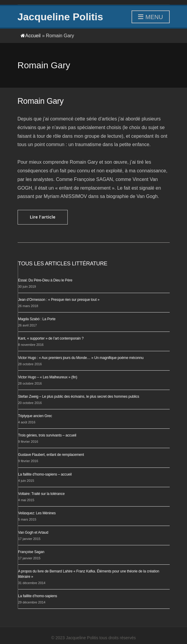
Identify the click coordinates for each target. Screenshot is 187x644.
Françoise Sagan (31, 552)
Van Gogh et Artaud (33, 532)
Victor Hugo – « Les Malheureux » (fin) (48, 377)
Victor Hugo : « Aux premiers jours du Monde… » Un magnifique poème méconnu (81, 358)
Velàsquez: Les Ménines (37, 513)
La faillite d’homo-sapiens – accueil (45, 474)
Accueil (31, 36)
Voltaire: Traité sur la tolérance (41, 494)
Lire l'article (43, 217)
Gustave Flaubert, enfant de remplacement (51, 455)
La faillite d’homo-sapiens (38, 596)
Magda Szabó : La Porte (37, 319)
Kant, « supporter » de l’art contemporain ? (51, 338)
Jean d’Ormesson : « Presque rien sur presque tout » (59, 300)
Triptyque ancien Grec (35, 416)
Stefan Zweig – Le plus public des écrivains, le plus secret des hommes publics (79, 397)
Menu (150, 17)
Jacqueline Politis (60, 17)
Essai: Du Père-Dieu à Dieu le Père (45, 280)
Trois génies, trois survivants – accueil (47, 435)
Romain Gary (41, 101)
